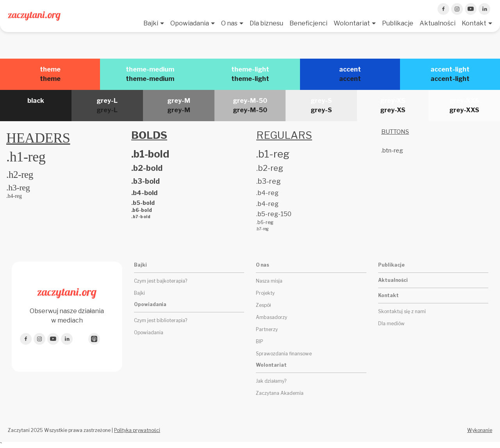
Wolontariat (352, 23)
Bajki (151, 23)
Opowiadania (190, 23)
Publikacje (398, 23)
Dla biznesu (266, 23)
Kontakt (474, 23)
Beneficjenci (308, 23)
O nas (229, 23)
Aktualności (437, 23)
